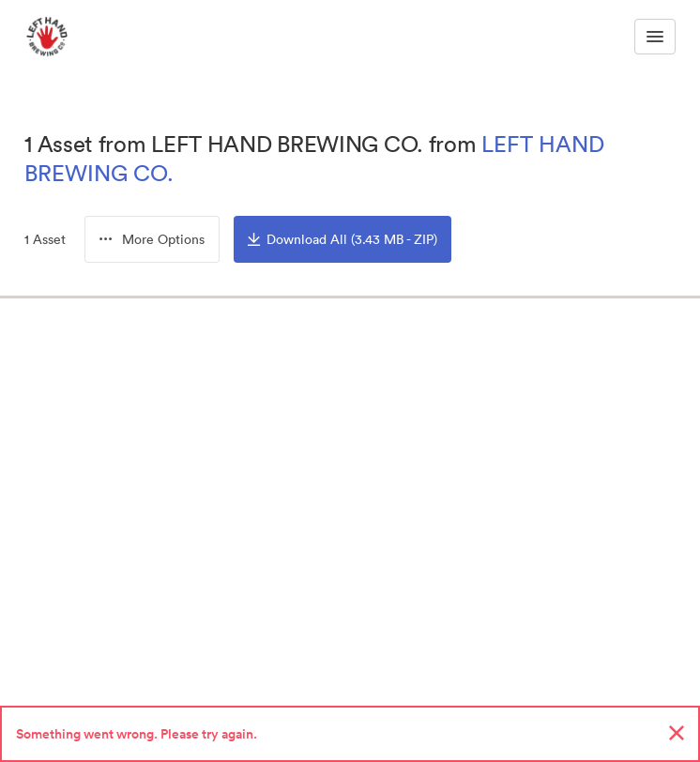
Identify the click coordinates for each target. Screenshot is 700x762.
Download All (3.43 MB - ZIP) (342, 239)
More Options (152, 239)
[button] (152, 239)
